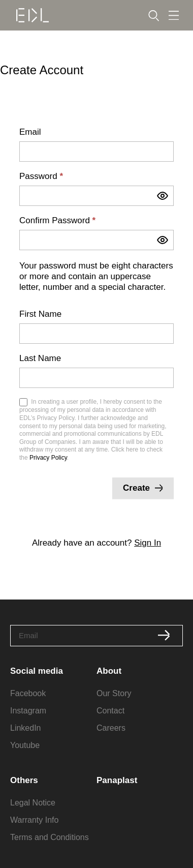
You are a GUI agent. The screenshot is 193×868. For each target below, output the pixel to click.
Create (143, 488)
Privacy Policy (48, 458)
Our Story (114, 693)
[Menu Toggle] (174, 16)
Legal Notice (33, 803)
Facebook (28, 693)
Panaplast (117, 780)
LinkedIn (26, 728)
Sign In (148, 543)
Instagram (28, 711)
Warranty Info (34, 820)
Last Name (40, 358)
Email (30, 132)
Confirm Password (57, 221)
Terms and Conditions (50, 837)
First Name (40, 314)
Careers (111, 728)
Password (41, 176)
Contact (110, 711)
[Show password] (163, 196)
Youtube (25, 745)
